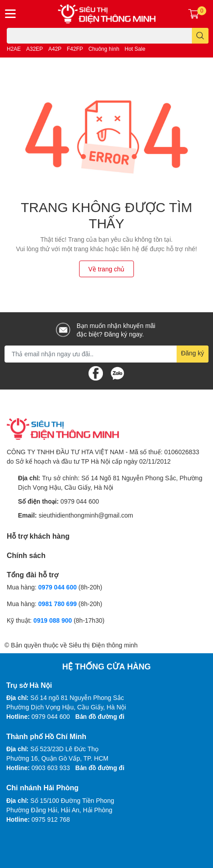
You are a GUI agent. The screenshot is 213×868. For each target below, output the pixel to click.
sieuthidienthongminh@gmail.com (86, 515)
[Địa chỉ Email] (106, 354)
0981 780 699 (58, 604)
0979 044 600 (80, 501)
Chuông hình (104, 49)
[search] (200, 36)
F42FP (75, 49)
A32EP (34, 49)
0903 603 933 (51, 768)
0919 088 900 (53, 620)
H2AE (14, 49)
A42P (55, 49)
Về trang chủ (107, 269)
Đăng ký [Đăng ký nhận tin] (193, 353)
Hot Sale (135, 49)
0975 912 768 (51, 819)
